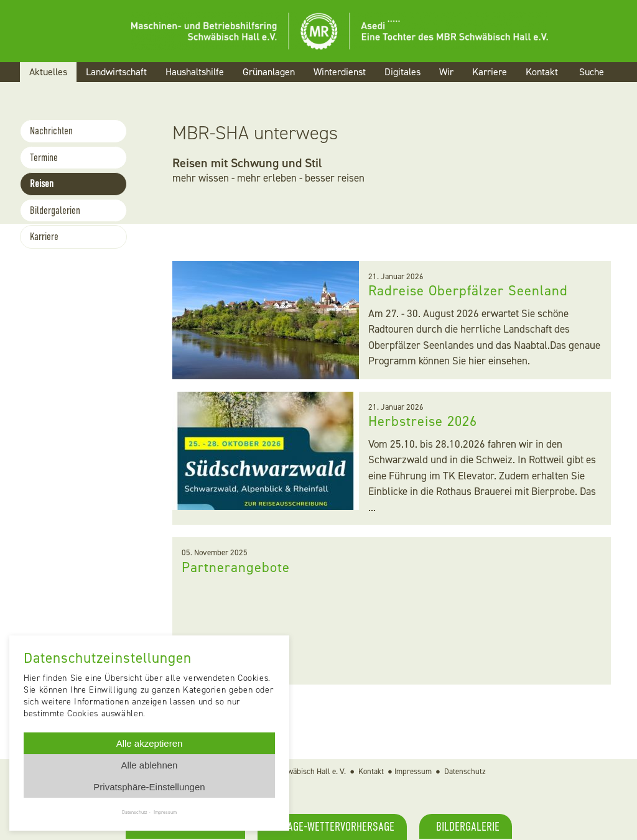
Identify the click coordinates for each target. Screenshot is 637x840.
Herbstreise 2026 (425, 421)
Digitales (402, 72)
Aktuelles (48, 72)
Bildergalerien (55, 210)
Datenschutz (465, 771)
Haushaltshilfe (195, 72)
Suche (592, 72)
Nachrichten (51, 131)
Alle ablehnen (150, 765)
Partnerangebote (236, 567)
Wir (446, 72)
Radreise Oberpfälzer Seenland (470, 290)
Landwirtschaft (116, 72)
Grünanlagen (269, 72)
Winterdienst (340, 72)
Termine (44, 158)
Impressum (413, 771)
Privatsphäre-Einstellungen (149, 787)
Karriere (490, 72)
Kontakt (542, 72)
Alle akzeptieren (150, 743)
